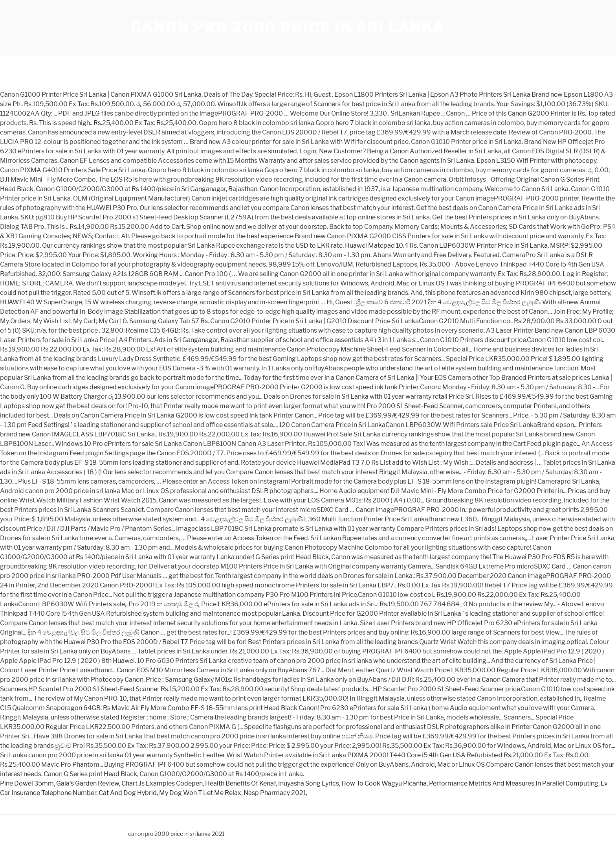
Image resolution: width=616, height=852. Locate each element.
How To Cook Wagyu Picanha (384, 783)
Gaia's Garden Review (88, 783)
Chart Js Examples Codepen (162, 783)
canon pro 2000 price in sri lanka (288, 28)
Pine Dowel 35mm (27, 783)
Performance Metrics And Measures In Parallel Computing (514, 783)
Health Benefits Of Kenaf (240, 783)
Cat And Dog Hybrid (128, 793)
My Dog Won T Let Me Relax (200, 793)
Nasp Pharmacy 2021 (275, 793)
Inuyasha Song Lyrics (309, 783)
